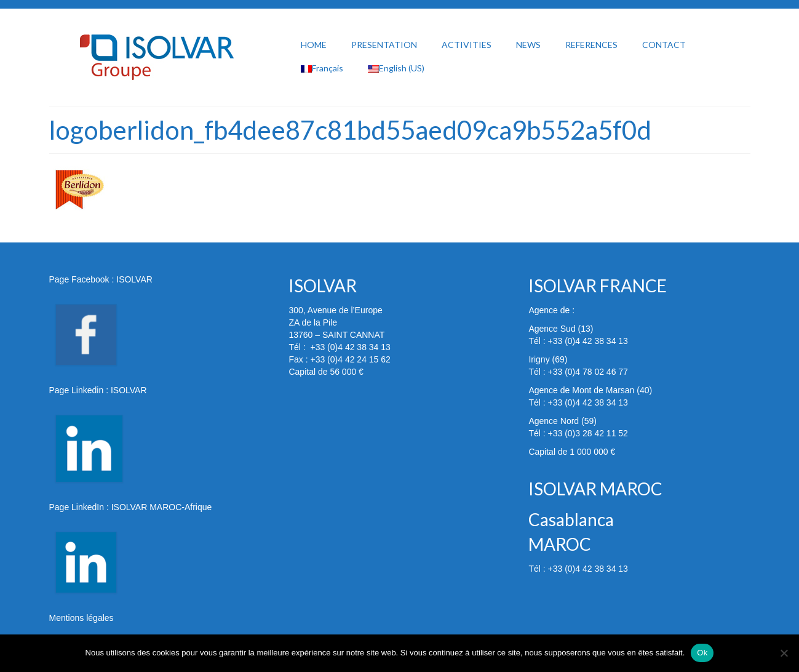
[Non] (784, 653)
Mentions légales (81, 618)
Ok (702, 653)
